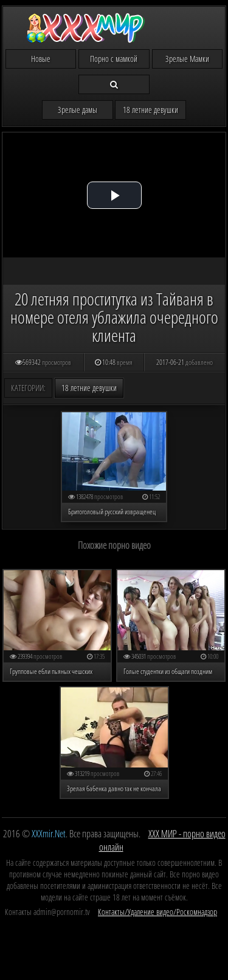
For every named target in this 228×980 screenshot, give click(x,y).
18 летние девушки (150, 110)
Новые (41, 59)
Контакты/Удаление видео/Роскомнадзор (157, 912)
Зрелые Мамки (187, 59)
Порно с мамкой (114, 59)
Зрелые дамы (78, 110)
